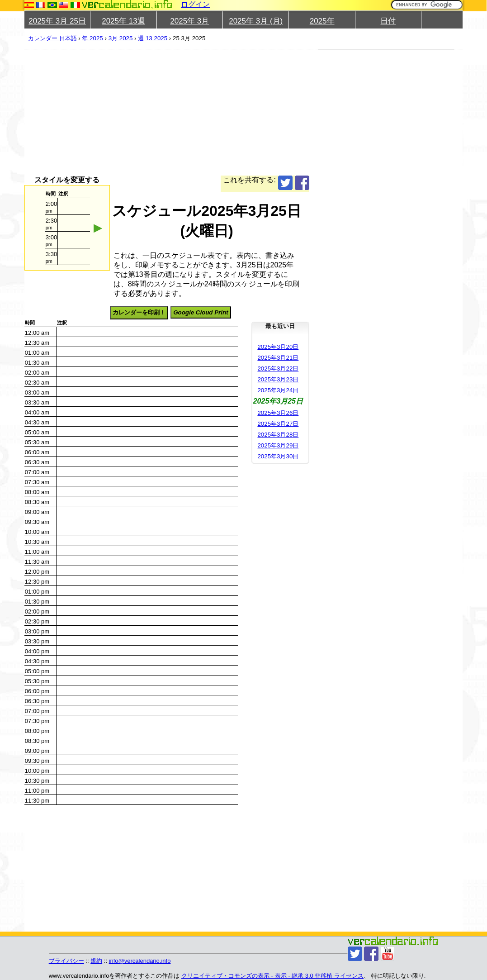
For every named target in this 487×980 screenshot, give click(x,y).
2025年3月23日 (278, 379)
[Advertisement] (167, 112)
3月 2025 (121, 38)
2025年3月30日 (278, 456)
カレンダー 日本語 (52, 38)
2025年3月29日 (278, 445)
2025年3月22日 (278, 369)
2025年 (322, 21)
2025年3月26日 (278, 413)
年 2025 (92, 38)
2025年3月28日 (278, 435)
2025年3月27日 (278, 424)
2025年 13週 (123, 21)
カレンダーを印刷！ (139, 312)
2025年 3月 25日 (57, 21)
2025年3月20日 (278, 347)
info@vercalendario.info (140, 961)
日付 (388, 21)
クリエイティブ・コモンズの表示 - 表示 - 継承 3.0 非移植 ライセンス (272, 976)
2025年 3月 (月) (256, 21)
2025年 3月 (189, 21)
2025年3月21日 (278, 358)
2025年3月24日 (278, 390)
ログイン (195, 4)
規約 (96, 961)
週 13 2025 (153, 38)
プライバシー (66, 961)
